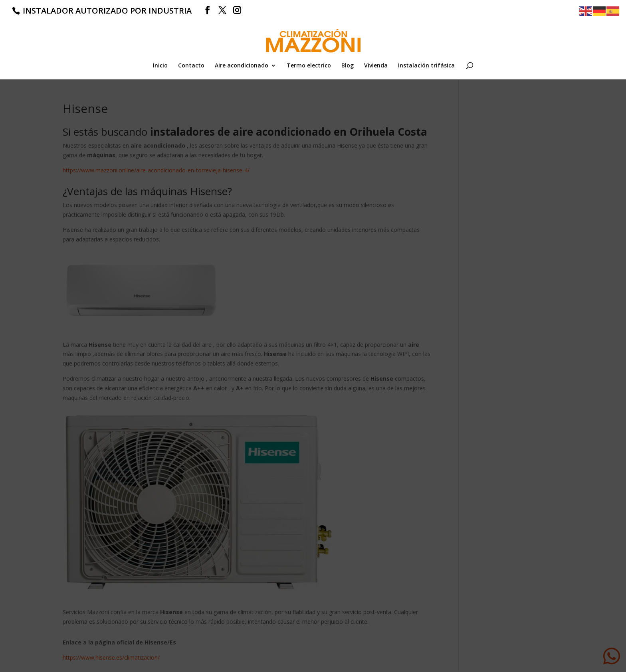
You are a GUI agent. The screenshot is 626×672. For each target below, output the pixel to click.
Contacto (191, 66)
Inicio (160, 66)
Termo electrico (309, 66)
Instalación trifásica (426, 66)
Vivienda (376, 66)
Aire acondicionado (242, 66)
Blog (348, 66)
